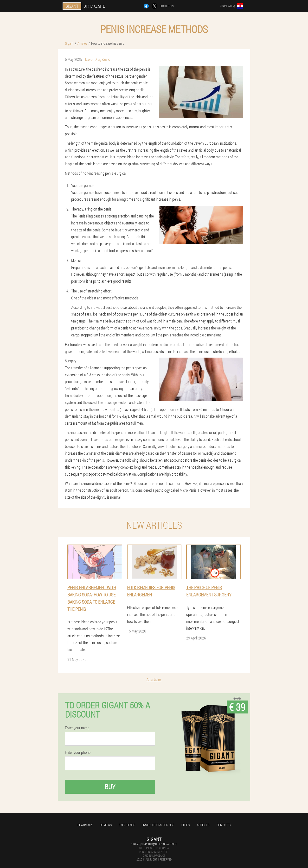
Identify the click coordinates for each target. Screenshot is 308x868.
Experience (127, 825)
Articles (203, 825)
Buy (110, 787)
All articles (154, 679)
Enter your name (77, 728)
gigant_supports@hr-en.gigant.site (154, 844)
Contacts (224, 825)
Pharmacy (85, 825)
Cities (186, 825)
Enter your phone (78, 752)
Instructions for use (158, 825)
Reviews (106, 825)
